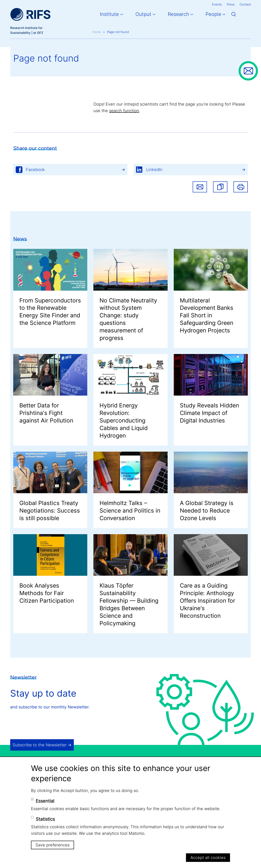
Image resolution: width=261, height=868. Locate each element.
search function (124, 111)
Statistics (45, 819)
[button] (220, 187)
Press (231, 4)
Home (97, 32)
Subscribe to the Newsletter (40, 745)
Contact (245, 4)
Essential (45, 801)
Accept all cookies (208, 858)
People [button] (213, 14)
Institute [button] (109, 14)
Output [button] (143, 14)
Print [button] (241, 187)
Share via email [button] (200, 187)
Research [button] (178, 14)
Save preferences (53, 845)
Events (217, 4)
